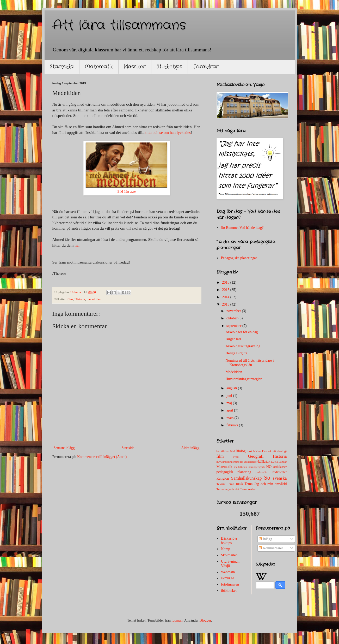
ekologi (282, 451)
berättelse (223, 451)
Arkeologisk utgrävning (243, 346)
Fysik (236, 457)
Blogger (205, 620)
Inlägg (265, 539)
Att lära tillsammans (119, 26)
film (70, 299)
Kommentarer (271, 548)
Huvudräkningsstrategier (243, 379)
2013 (226, 304)
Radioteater (279, 472)
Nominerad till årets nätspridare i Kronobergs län (249, 363)
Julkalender (251, 462)
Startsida (62, 67)
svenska (280, 478)
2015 (226, 290)
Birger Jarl (233, 339)
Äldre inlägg (190, 448)
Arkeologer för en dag (242, 332)
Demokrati (269, 451)
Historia (80, 299)
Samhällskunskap (246, 478)
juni (230, 396)
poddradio (261, 472)
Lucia (274, 462)
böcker (257, 451)
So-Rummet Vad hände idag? (242, 228)
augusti (232, 388)
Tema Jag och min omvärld (266, 484)
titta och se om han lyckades (168, 132)
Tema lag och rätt (228, 489)
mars (230, 418)
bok (250, 451)
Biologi (241, 451)
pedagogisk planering (234, 472)
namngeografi (257, 467)
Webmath (228, 572)
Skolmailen (229, 555)
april (230, 410)
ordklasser (280, 467)
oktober (232, 318)
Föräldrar (206, 67)
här (77, 245)
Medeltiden (234, 372)
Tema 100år (235, 484)
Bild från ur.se (126, 192)
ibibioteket (229, 591)
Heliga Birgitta (236, 353)
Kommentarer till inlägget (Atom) (102, 457)
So (267, 478)
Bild (232, 451)
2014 (226, 297)
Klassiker (135, 67)
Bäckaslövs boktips (229, 541)
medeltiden (94, 299)
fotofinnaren (230, 584)
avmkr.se (227, 578)
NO (269, 467)
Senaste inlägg (64, 448)
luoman (177, 620)
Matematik (99, 67)
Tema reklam (249, 489)
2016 (226, 282)
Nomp (226, 549)
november (234, 311)
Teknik (221, 484)
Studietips (169, 67)
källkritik (264, 462)
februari (233, 425)
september (234, 326)
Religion (223, 478)
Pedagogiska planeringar (239, 258)
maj (230, 403)
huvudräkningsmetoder (230, 462)
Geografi (256, 456)
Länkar (283, 462)
